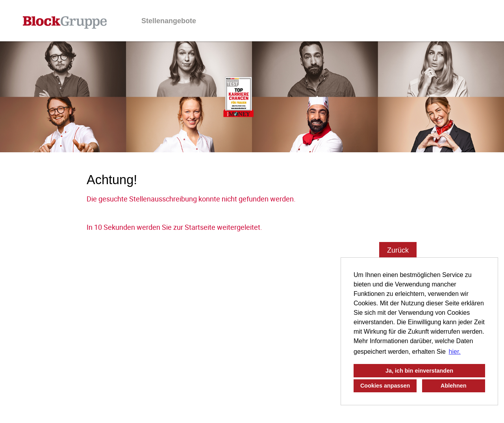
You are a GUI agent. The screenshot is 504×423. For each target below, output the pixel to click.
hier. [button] (455, 352)
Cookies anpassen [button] (385, 386)
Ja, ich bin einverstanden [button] (419, 371)
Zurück (398, 250)
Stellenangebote (169, 21)
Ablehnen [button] (454, 386)
